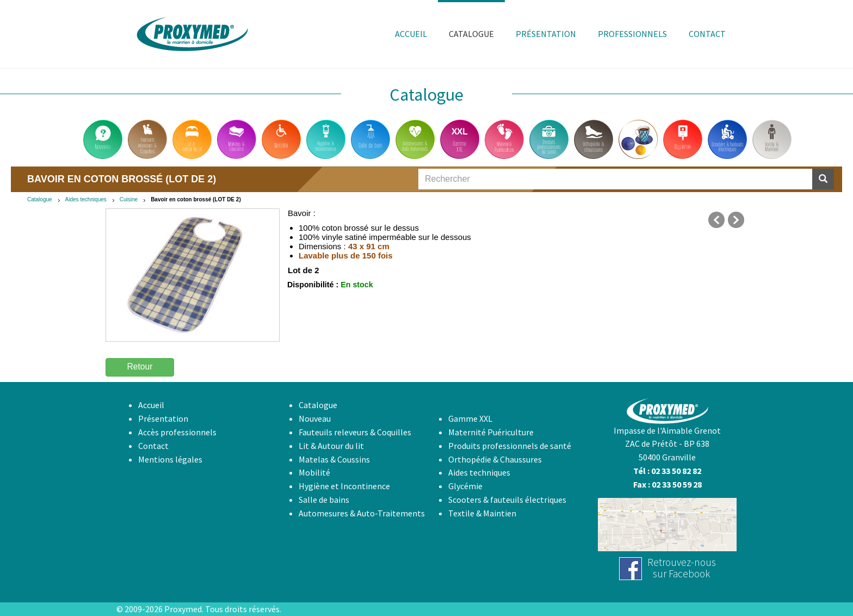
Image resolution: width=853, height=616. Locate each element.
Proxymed (183, 609)
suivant (736, 220)
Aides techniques (86, 199)
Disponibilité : (313, 285)
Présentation (163, 418)
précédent (716, 220)
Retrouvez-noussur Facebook (682, 568)
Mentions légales (170, 459)
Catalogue (40, 199)
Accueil (151, 405)
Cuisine (129, 199)
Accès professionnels (177, 432)
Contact (153, 446)
